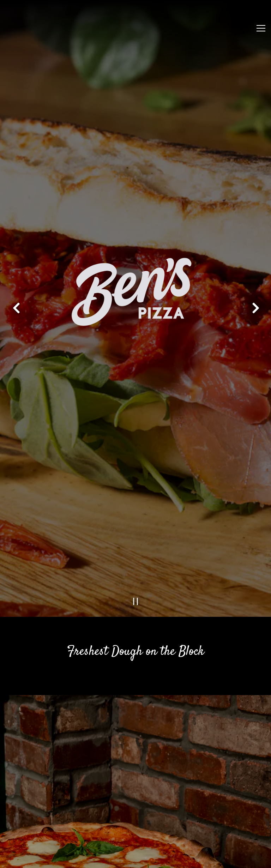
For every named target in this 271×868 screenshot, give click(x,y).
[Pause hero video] (136, 556)
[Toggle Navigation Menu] (261, 28)
